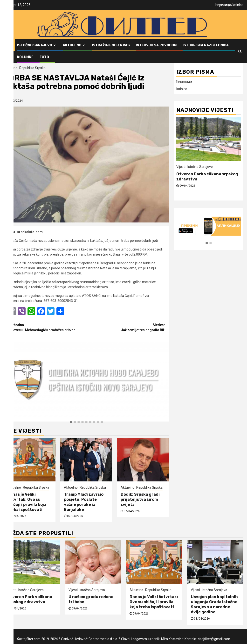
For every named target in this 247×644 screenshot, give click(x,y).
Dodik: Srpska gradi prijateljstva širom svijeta (140, 499)
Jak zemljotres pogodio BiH (126, 327)
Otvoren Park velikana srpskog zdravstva (30, 599)
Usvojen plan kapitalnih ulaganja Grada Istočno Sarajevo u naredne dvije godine (214, 604)
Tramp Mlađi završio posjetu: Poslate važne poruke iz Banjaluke (84, 502)
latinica (238, 5)
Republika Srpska (32, 68)
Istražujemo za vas (111, 45)
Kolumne (25, 57)
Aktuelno (72, 45)
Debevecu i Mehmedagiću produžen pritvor (47, 327)
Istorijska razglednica (206, 45)
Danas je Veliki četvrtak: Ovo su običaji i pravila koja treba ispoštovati (27, 502)
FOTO (44, 57)
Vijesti (181, 167)
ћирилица (223, 5)
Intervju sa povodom (156, 45)
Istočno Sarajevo (35, 45)
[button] (71, 422)
